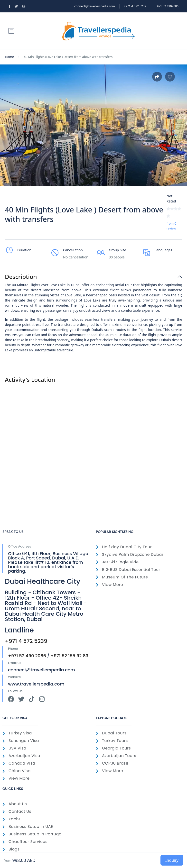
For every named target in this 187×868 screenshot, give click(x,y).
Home (9, 57)
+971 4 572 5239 (26, 641)
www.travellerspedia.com (36, 684)
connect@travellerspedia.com (95, 6)
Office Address (19, 546)
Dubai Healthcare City (43, 581)
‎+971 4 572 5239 (135, 6)
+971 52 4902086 (167, 6)
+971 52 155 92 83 (70, 656)
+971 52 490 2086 (27, 656)
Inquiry (172, 860)
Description (21, 277)
